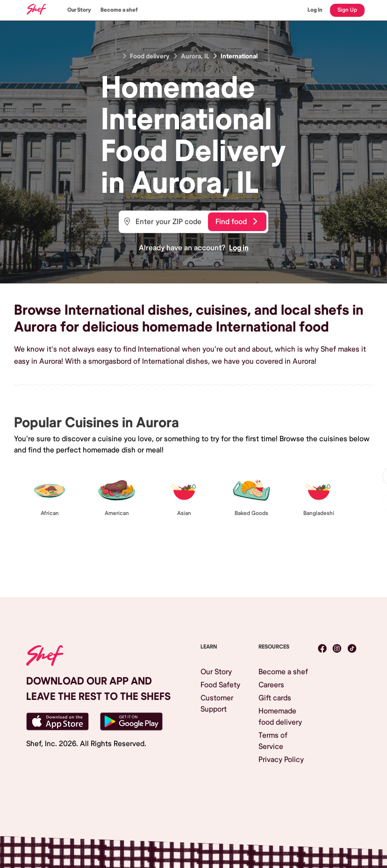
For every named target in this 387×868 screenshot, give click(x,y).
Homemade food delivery (280, 717)
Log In (315, 10)
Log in (239, 248)
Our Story (79, 10)
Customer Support (217, 704)
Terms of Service (273, 741)
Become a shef (119, 10)
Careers (271, 685)
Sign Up (347, 10)
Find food (236, 222)
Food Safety (220, 685)
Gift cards (275, 698)
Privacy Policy (281, 760)
